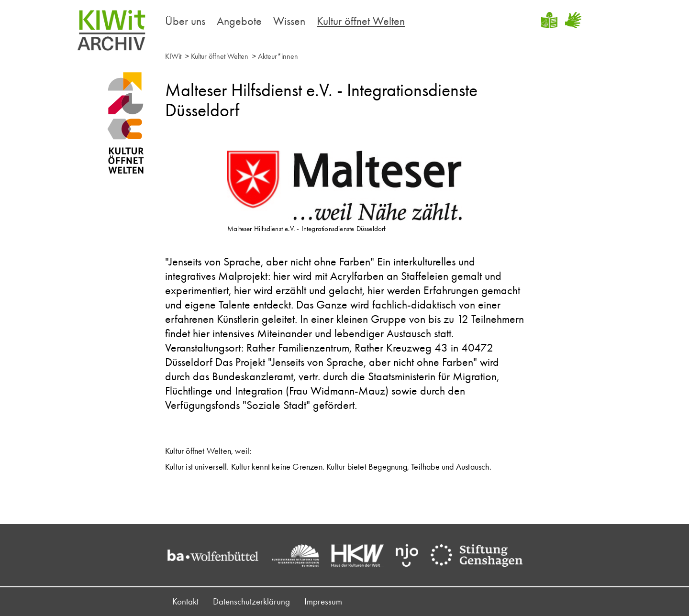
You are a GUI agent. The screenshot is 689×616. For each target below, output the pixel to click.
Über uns (185, 21)
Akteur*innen (278, 56)
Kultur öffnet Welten (361, 21)
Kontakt (185, 601)
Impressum (323, 601)
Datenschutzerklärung (251, 601)
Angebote (239, 21)
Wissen (289, 21)
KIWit (173, 56)
